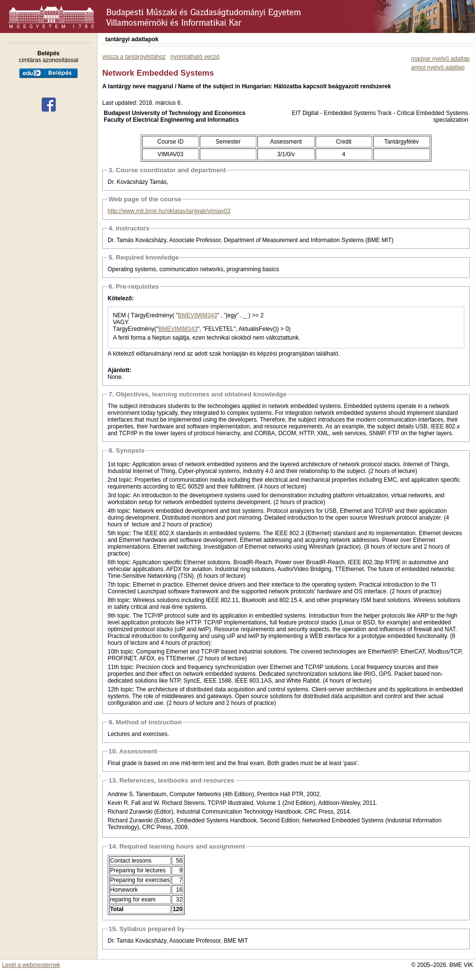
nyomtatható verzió (195, 57)
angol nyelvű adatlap (438, 67)
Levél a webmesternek (31, 965)
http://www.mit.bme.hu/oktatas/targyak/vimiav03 (169, 211)
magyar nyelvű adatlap (440, 59)
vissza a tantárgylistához (134, 57)
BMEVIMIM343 (198, 315)
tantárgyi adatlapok (132, 39)
